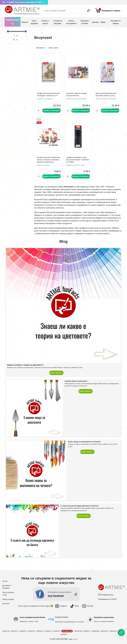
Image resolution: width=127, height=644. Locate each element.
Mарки (103, 22)
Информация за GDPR (107, 599)
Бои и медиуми (34, 22)
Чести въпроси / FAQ (8, 594)
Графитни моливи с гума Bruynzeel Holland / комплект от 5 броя (78, 160)
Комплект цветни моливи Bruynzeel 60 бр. (76, 94)
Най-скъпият (53, 48)
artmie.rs (40, 631)
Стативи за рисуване (58, 22)
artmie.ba (78, 631)
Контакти (6, 603)
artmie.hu (23, 631)
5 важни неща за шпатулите (76, 381)
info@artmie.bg (107, 595)
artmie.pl (56, 631)
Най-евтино (40, 48)
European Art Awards (61, 617)
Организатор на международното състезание (69, 622)
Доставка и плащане (7, 587)
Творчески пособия (85, 22)
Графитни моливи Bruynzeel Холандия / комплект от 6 (48, 94)
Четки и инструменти (71, 22)
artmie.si (48, 631)
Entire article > (56, 373)
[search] (88, 12)
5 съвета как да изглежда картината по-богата (79, 506)
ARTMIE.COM (67, 631)
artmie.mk (104, 631)
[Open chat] (121, 633)
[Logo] (22, 10)
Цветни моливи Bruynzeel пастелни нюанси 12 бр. (106, 94)
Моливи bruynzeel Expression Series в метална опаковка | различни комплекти (49, 160)
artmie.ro (87, 631)
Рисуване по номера (116, 22)
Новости (25, 22)
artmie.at (113, 631)
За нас (5, 581)
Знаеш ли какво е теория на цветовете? (25, 365)
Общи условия (8, 599)
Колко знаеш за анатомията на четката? (84, 442)
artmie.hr (31, 631)
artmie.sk (6, 631)
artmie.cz (14, 631)
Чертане (95, 22)
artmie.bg (95, 631)
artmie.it (64, 634)
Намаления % (13, 22)
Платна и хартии (45, 22)
